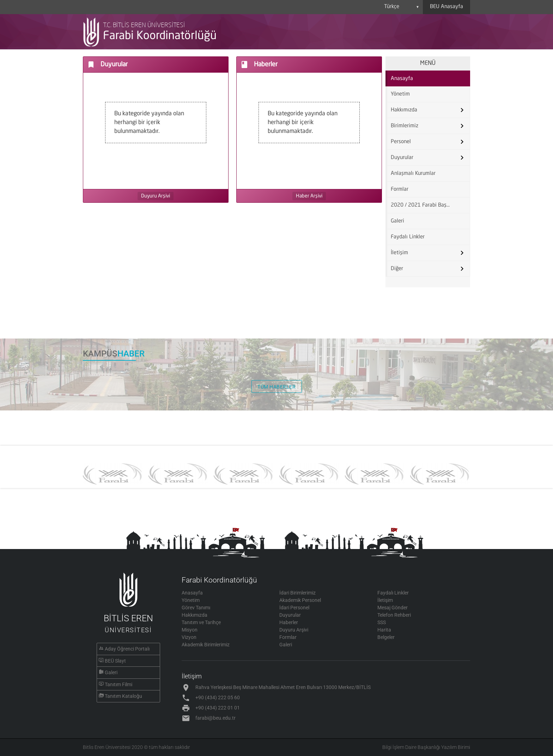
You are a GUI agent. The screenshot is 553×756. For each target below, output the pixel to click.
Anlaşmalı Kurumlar (413, 174)
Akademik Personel (300, 600)
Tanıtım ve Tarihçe (201, 622)
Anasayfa (402, 79)
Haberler (289, 622)
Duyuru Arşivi (156, 196)
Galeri (397, 221)
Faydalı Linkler (408, 237)
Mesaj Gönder (393, 608)
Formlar (400, 190)
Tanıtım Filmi (119, 684)
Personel (401, 142)
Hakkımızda (404, 110)
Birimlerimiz (405, 126)
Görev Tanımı (196, 608)
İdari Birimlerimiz (297, 593)
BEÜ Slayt (115, 661)
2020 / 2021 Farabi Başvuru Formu (422, 205)
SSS (382, 622)
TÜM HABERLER (276, 387)
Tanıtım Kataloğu (123, 696)
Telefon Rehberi (394, 615)
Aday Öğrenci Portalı (127, 649)
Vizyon (189, 637)
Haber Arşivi (309, 196)
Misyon (190, 630)
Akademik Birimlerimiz (206, 645)
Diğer (397, 269)
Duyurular (402, 158)
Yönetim (400, 94)
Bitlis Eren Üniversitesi (107, 747)
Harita (384, 630)
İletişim (399, 253)
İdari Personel (294, 608)
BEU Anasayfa (446, 7)
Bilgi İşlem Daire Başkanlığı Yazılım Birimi (426, 747)
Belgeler (386, 637)
